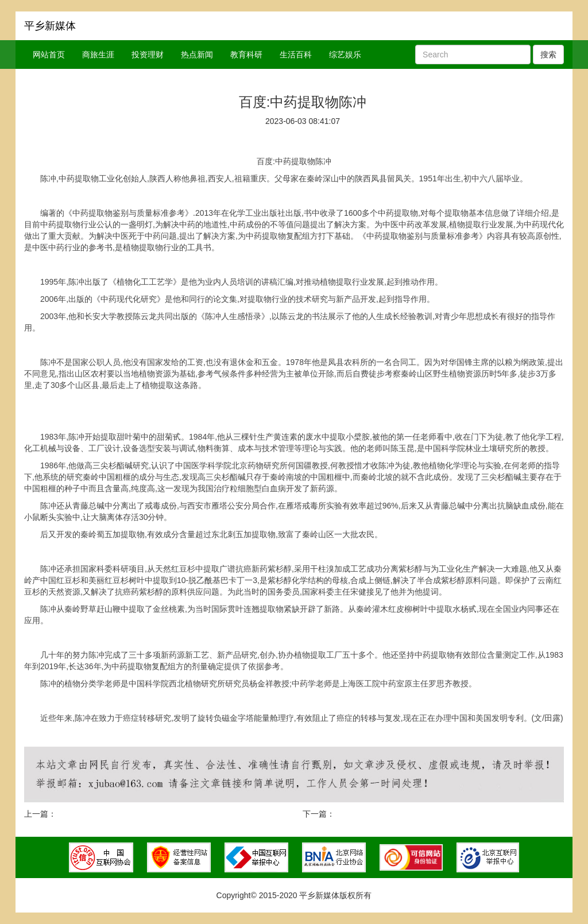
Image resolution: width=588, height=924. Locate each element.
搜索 (548, 55)
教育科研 (246, 55)
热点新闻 (197, 55)
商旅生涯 (98, 55)
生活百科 (296, 55)
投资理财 (148, 55)
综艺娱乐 (345, 55)
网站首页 (49, 55)
